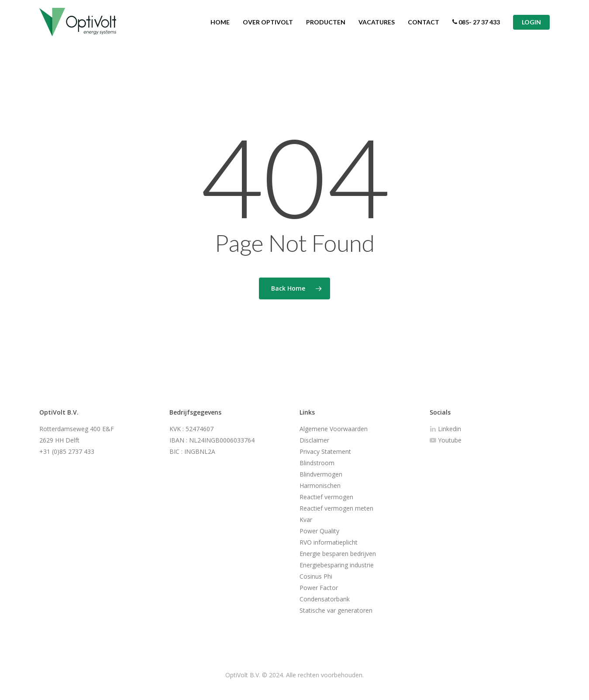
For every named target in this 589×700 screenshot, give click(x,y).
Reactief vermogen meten (336, 508)
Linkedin (445, 429)
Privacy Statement (325, 451)
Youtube (446, 440)
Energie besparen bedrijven (338, 554)
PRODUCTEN (326, 26)
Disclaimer (314, 440)
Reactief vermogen (326, 497)
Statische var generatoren (336, 610)
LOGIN (531, 26)
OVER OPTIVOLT (268, 26)
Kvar (306, 520)
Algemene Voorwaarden (334, 429)
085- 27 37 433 (476, 26)
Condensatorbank (325, 599)
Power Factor (319, 588)
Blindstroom (317, 463)
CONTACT (424, 26)
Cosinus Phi (316, 576)
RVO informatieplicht (329, 542)
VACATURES (377, 26)
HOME (220, 26)
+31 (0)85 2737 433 (67, 451)
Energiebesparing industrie (337, 565)
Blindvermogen (321, 474)
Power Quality (319, 531)
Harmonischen (320, 486)
